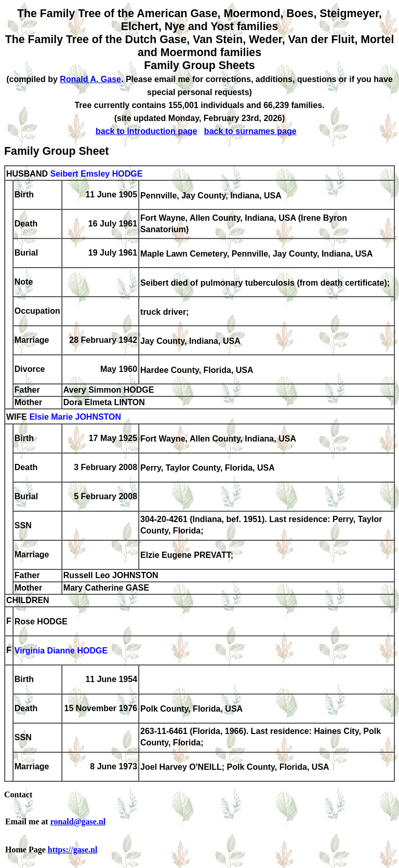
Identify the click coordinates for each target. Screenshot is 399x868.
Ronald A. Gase (90, 79)
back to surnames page (250, 131)
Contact (18, 794)
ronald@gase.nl (78, 822)
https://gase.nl (73, 850)
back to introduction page (147, 131)
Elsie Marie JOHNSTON (75, 417)
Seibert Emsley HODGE (96, 174)
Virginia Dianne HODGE (61, 651)
